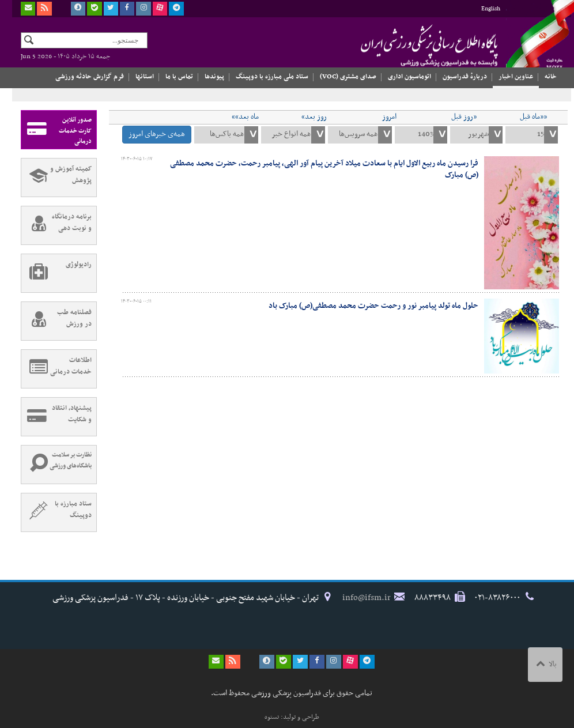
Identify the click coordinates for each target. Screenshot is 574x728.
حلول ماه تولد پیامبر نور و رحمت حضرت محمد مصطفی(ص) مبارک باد (373, 306)
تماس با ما (179, 77)
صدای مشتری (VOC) (348, 77)
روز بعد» (314, 117)
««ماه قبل (533, 117)
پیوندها (214, 77)
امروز (389, 117)
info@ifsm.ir (367, 598)
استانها (145, 77)
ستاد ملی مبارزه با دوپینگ (272, 77)
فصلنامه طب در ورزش (56, 321)
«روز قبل (464, 117)
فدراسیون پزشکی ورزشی (404, 44)
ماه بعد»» (245, 117)
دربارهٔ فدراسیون (465, 77)
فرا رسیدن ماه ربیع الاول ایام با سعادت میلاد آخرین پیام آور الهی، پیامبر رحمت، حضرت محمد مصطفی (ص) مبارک (324, 169)
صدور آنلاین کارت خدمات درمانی (56, 130)
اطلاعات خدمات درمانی (56, 369)
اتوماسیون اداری (409, 77)
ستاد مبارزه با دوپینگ (56, 512)
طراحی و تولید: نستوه (292, 717)
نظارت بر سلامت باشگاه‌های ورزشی (56, 465)
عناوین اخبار (516, 77)
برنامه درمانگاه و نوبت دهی (56, 225)
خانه (551, 77)
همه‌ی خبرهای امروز (157, 134)
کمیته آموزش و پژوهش (56, 178)
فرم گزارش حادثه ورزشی (90, 77)
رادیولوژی (56, 273)
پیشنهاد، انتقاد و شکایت (56, 417)
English (491, 9)
